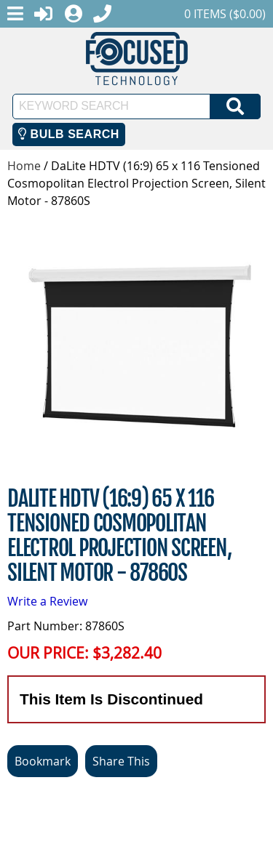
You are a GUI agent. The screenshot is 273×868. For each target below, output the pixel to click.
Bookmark (43, 761)
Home (24, 166)
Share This (121, 761)
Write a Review (47, 601)
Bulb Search (69, 134)
